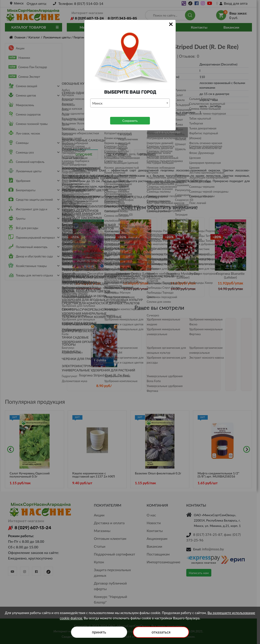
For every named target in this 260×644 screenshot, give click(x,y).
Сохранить (130, 121)
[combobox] (130, 103)
